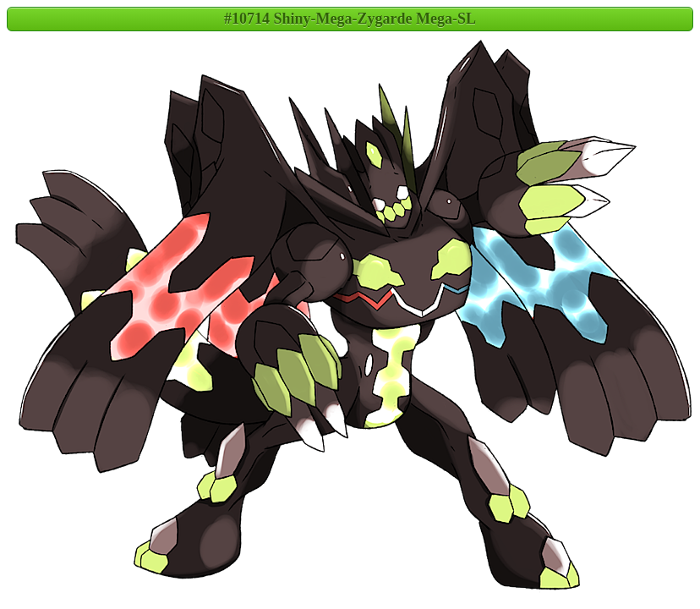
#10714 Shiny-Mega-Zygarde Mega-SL (350, 19)
